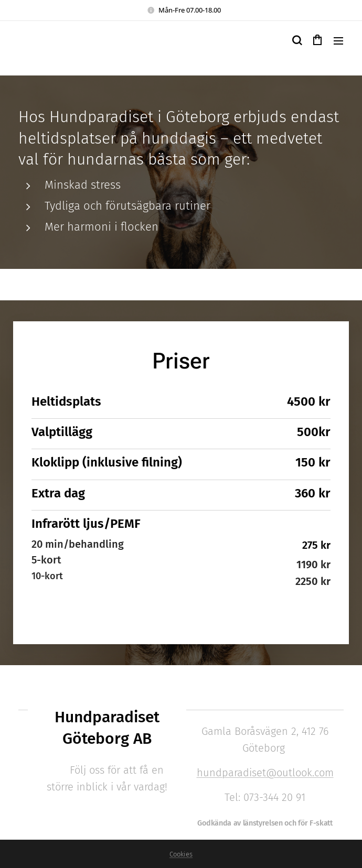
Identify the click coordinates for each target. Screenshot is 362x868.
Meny (338, 41)
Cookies (181, 854)
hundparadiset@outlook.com (265, 773)
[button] (296, 40)
